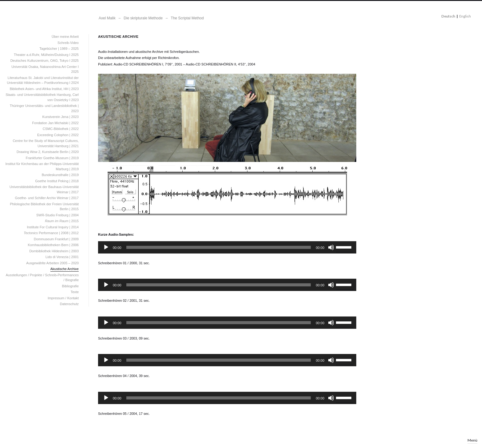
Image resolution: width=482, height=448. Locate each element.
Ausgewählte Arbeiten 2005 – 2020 (52, 263)
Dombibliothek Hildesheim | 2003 (54, 251)
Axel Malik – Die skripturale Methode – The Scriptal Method (151, 18)
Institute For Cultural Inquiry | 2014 (53, 227)
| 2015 (62, 221)
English (465, 16)
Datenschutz (69, 304)
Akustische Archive (65, 269)
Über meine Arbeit (65, 37)
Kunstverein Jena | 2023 (61, 117)
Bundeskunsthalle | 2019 (60, 175)
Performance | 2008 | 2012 (51, 233)
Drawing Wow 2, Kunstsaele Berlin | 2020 (48, 152)
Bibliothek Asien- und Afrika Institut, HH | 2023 (44, 89)
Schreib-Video (68, 43)
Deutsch (448, 16)
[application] (227, 247)
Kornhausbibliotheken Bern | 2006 (53, 245)
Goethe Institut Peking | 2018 (57, 181)
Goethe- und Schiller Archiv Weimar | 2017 (47, 198)
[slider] (219, 247)
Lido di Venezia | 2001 (62, 257)
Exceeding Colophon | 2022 (58, 135)
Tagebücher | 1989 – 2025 (59, 49)
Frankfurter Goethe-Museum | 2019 (52, 158)
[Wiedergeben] (106, 247)
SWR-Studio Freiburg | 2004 (57, 215)
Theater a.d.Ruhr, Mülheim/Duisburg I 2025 (46, 55)
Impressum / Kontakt (63, 298)
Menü (472, 440)
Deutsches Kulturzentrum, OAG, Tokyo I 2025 (45, 61)
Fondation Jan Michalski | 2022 (55, 123)
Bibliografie (70, 286)
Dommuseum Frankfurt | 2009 (56, 239)
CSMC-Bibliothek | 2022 (61, 129)
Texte (75, 292)
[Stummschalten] (331, 247)
